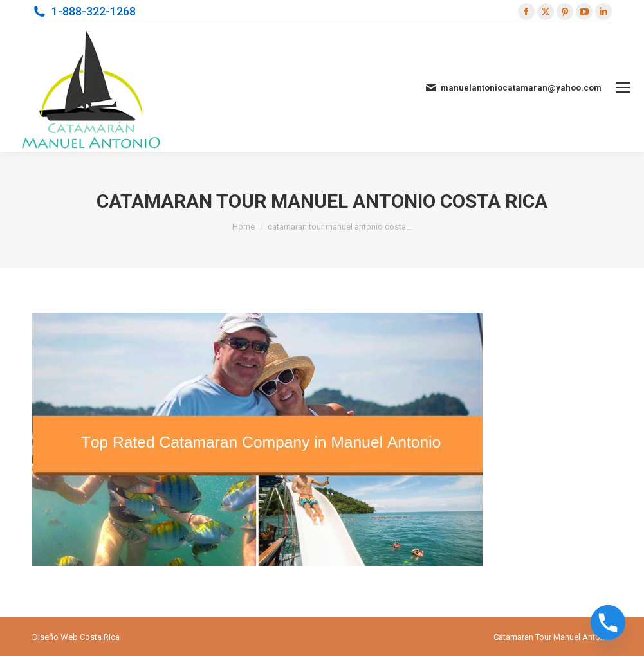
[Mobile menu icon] (623, 87)
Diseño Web (55, 637)
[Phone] (608, 623)
